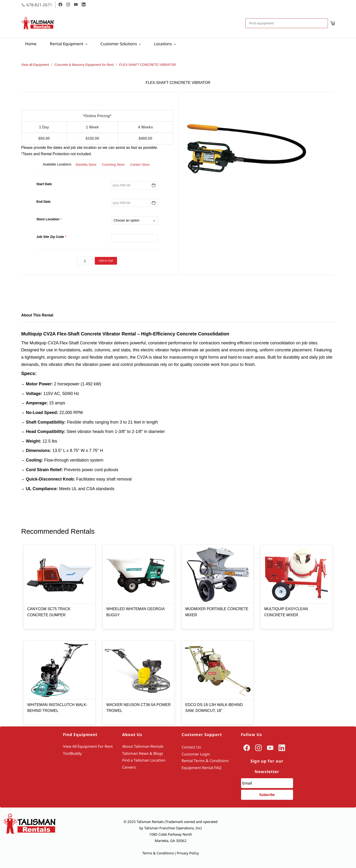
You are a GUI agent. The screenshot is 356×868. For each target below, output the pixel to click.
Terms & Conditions (158, 853)
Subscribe (267, 795)
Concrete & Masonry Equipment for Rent (84, 65)
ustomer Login (197, 754)
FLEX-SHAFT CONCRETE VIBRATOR (147, 65)
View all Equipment (35, 65)
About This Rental (37, 315)
